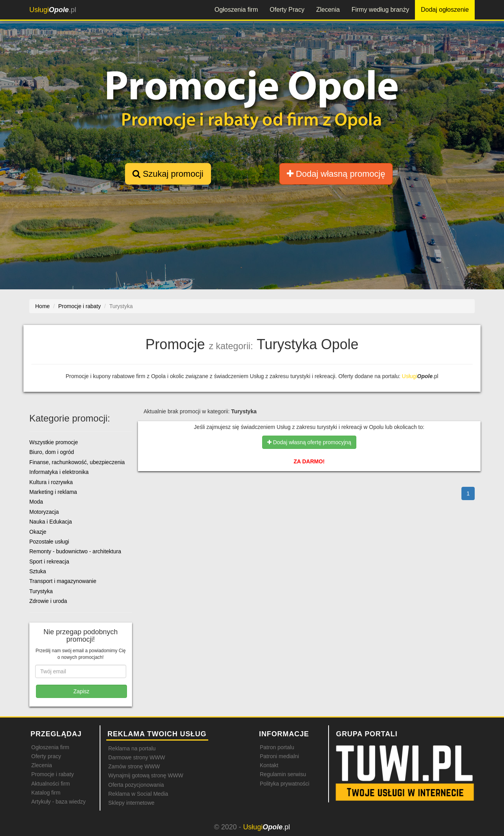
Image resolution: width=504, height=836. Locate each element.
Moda (36, 502)
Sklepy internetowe (131, 803)
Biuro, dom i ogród (52, 452)
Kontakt (269, 765)
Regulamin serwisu (283, 774)
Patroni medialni (279, 756)
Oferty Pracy (287, 10)
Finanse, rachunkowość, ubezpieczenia (77, 462)
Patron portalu (277, 747)
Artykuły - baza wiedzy (58, 802)
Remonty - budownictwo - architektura (75, 551)
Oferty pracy (46, 756)
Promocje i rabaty (53, 774)
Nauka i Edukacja (51, 522)
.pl (53, 10)
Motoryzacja (44, 512)
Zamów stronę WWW (134, 766)
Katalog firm (46, 793)
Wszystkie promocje (54, 442)
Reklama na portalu (132, 748)
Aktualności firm (51, 784)
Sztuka (38, 571)
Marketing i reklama (53, 492)
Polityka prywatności (285, 784)
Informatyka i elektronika (59, 472)
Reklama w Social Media (138, 794)
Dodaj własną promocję (336, 174)
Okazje (38, 532)
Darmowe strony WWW (137, 757)
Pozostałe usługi (49, 542)
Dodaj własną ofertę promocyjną (309, 442)
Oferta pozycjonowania (136, 785)
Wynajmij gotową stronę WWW (146, 775)
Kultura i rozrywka (51, 482)
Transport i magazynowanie (63, 581)
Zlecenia (328, 10)
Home (42, 306)
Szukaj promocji (168, 174)
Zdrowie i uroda (48, 601)
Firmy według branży (381, 10)
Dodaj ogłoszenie (445, 10)
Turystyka (41, 591)
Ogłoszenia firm (236, 10)
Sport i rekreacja (49, 562)
